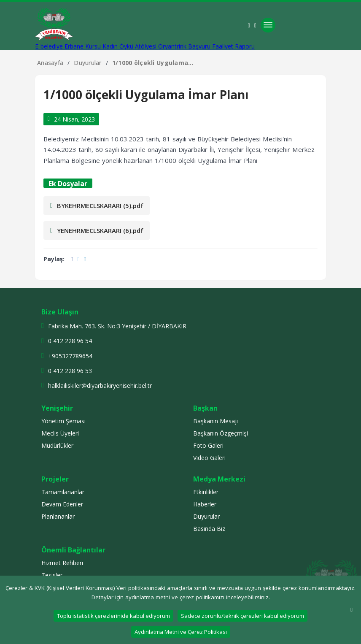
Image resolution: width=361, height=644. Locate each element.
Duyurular (88, 63)
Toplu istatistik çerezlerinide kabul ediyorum (113, 616)
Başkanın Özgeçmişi (221, 433)
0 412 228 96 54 (70, 341)
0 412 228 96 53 (70, 371)
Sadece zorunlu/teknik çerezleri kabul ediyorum (242, 616)
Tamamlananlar (63, 492)
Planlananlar (58, 516)
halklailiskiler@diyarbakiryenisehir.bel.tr (100, 386)
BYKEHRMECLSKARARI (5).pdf (97, 206)
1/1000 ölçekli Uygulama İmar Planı (150, 63)
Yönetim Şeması (63, 421)
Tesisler (52, 575)
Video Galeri (209, 458)
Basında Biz (209, 529)
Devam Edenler (62, 504)
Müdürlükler (57, 445)
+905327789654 (70, 356)
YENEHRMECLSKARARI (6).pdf (97, 230)
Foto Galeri (208, 445)
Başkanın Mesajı (216, 421)
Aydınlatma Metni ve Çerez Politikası (181, 632)
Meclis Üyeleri (60, 433)
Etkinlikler (206, 492)
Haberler (205, 504)
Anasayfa (50, 63)
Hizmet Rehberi (62, 563)
